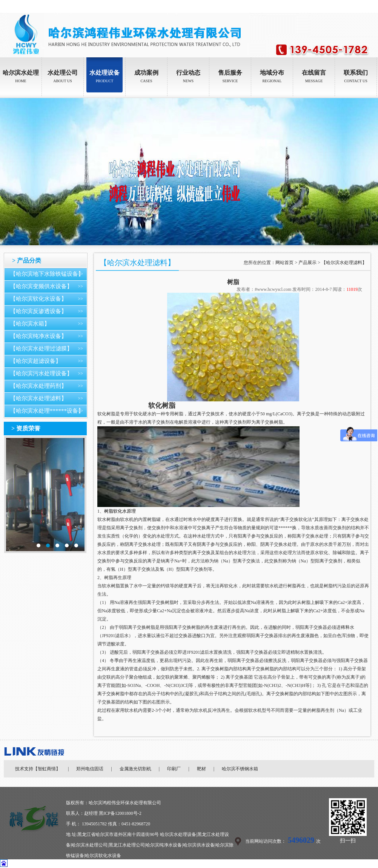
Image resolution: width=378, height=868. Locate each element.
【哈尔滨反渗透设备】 (38, 311)
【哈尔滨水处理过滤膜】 (41, 349)
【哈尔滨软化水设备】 (38, 299)
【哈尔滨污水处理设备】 (41, 373)
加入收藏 (369, 6)
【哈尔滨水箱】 (30, 324)
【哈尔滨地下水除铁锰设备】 (47, 274)
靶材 (201, 769)
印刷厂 (174, 769)
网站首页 (284, 263)
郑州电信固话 (90, 769)
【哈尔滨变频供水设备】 (41, 286)
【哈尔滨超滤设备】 (36, 361)
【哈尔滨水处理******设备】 (47, 411)
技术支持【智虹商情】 (38, 769)
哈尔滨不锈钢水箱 (240, 769)
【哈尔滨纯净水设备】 (38, 336)
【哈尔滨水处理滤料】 (38, 398)
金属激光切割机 (135, 769)
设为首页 (348, 6)
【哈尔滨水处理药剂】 (38, 386)
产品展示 (307, 263)
